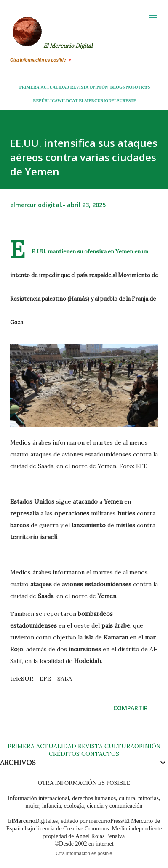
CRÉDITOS (64, 754)
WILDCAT (67, 101)
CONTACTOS (99, 754)
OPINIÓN (99, 87)
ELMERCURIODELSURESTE (107, 101)
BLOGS (117, 87)
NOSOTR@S (138, 87)
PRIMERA (29, 87)
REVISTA (79, 87)
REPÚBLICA (45, 101)
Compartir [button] (131, 708)
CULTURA (119, 746)
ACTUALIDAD (55, 87)
